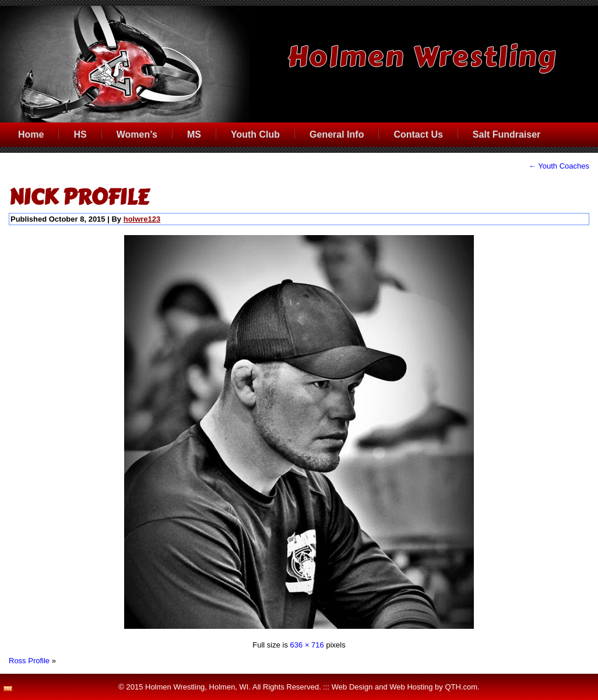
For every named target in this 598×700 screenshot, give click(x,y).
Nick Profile (79, 197)
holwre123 (142, 219)
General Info (337, 134)
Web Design (352, 687)
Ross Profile (29, 661)
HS (80, 134)
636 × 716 (307, 645)
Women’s (137, 134)
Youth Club (255, 134)
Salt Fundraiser (506, 134)
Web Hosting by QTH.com (433, 687)
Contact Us (418, 134)
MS (194, 134)
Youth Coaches (559, 166)
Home (31, 134)
